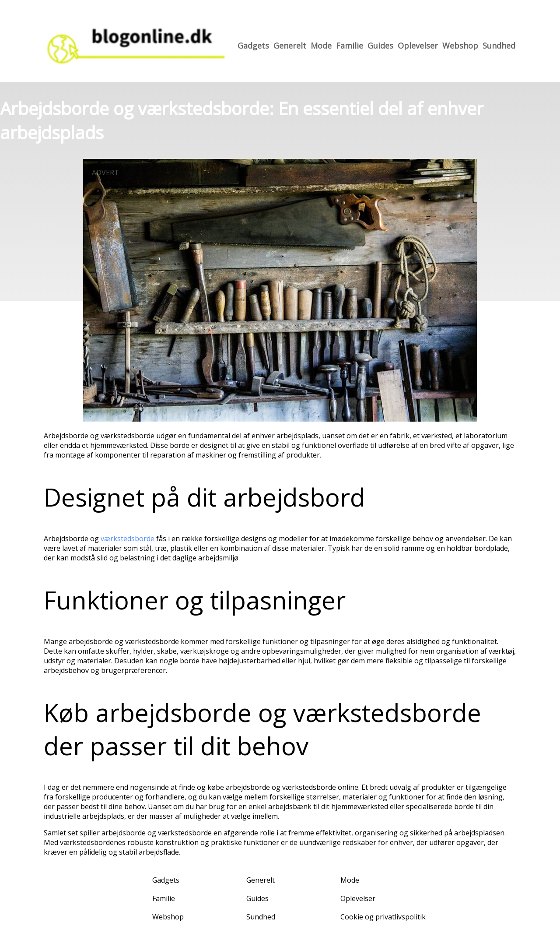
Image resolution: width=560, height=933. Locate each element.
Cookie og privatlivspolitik (383, 917)
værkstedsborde (128, 539)
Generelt (290, 46)
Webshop (460, 46)
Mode (321, 46)
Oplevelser (418, 46)
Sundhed (499, 46)
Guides (380, 46)
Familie (350, 46)
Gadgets (253, 46)
